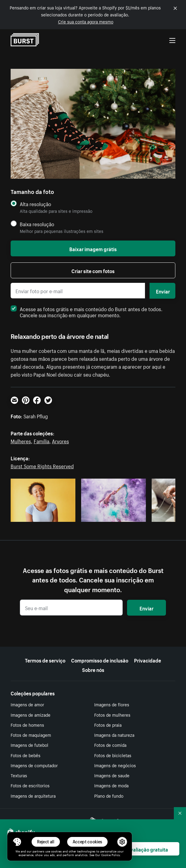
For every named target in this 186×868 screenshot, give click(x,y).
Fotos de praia (108, 725)
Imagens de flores (112, 704)
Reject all (46, 842)
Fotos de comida (110, 745)
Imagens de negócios (115, 765)
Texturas (19, 775)
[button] (17, 842)
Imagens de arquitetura (33, 796)
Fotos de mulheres (112, 715)
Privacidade (148, 660)
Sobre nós (93, 669)
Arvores (60, 441)
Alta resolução (35, 204)
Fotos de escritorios (30, 785)
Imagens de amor (27, 704)
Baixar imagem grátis (93, 248)
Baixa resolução (37, 224)
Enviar (163, 291)
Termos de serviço (45, 660)
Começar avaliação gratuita (137, 849)
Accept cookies (88, 842)
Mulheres (21, 441)
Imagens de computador (34, 765)
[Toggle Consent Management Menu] (17, 842)
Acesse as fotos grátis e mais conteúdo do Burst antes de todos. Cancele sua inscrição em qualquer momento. (87, 311)
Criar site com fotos (93, 270)
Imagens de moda (111, 785)
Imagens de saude (112, 775)
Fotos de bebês (26, 755)
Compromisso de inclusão (100, 660)
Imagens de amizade (31, 715)
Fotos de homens (27, 725)
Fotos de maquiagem (31, 735)
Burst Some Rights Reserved (42, 466)
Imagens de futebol (29, 745)
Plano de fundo (109, 796)
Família (41, 441)
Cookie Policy (110, 855)
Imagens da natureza (114, 735)
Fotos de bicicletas (113, 755)
